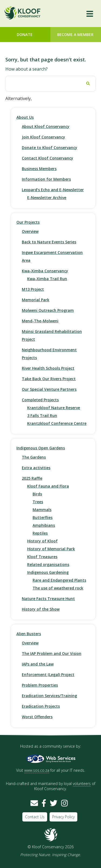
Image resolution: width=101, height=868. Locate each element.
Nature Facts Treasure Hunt (48, 599)
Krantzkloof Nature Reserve (54, 408)
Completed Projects (40, 400)
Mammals (42, 510)
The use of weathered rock (58, 588)
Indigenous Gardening (48, 572)
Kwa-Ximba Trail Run (47, 279)
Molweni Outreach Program (48, 310)
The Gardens (34, 457)
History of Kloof (42, 541)
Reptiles (40, 533)
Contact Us (35, 817)
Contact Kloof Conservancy (48, 158)
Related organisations (48, 564)
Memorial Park (36, 300)
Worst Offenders (37, 717)
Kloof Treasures (42, 557)
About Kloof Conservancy (46, 126)
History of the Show (41, 609)
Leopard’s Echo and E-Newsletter (53, 190)
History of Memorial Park (51, 549)
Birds (37, 494)
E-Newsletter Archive (47, 198)
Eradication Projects (41, 706)
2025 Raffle (32, 478)
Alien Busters (29, 634)
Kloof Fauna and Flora (48, 486)
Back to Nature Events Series (49, 242)
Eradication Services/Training (49, 696)
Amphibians (44, 525)
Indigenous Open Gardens (41, 448)
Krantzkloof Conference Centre (57, 423)
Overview (30, 231)
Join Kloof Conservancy (43, 137)
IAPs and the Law (38, 664)
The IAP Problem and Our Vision (52, 653)
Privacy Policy (63, 817)
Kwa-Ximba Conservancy (45, 271)
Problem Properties (40, 685)
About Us (25, 117)
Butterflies (43, 517)
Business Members (39, 169)
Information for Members (46, 179)
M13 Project (33, 289)
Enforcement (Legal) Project (48, 675)
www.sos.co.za (37, 770)
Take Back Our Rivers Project (49, 379)
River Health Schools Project (48, 368)
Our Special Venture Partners (49, 389)
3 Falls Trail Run (42, 415)
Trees (38, 502)
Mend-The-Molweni (40, 321)
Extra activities (36, 468)
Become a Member (75, 34)
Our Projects (28, 222)
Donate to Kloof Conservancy (50, 148)
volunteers (82, 783)
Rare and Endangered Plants (59, 580)
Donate (25, 34)
